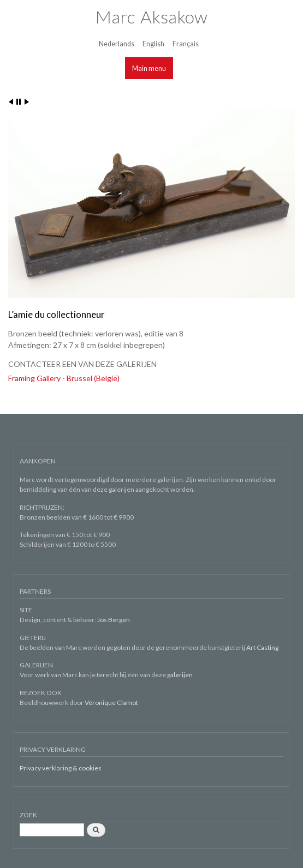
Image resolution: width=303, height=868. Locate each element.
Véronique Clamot (111, 703)
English (153, 44)
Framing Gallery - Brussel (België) (64, 378)
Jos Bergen (114, 620)
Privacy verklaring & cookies (61, 768)
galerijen (180, 675)
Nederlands (117, 44)
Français (186, 44)
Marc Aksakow (151, 17)
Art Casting (262, 647)
